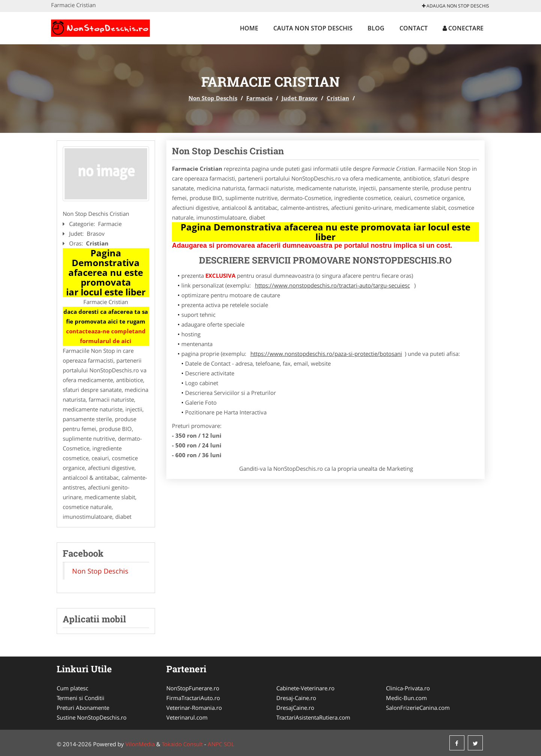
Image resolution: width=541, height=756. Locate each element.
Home (249, 28)
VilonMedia (140, 744)
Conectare (463, 28)
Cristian (338, 98)
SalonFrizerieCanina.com (418, 708)
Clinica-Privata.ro (408, 688)
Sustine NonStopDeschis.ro (92, 717)
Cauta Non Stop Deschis (313, 28)
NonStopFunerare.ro (193, 688)
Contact (414, 28)
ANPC (215, 744)
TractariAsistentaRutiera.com (313, 717)
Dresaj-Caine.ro (296, 698)
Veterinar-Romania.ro (194, 708)
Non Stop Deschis (213, 98)
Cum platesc (72, 688)
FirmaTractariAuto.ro (193, 698)
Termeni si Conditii (81, 698)
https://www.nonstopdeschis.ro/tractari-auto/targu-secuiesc (332, 285)
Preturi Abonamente (83, 708)
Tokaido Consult (182, 744)
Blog (376, 28)
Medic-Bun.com (406, 698)
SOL (229, 744)
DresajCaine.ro (295, 708)
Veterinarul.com (187, 717)
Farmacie (259, 98)
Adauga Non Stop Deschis (456, 6)
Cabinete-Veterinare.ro (305, 688)
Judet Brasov (300, 98)
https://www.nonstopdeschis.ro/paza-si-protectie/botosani (326, 354)
